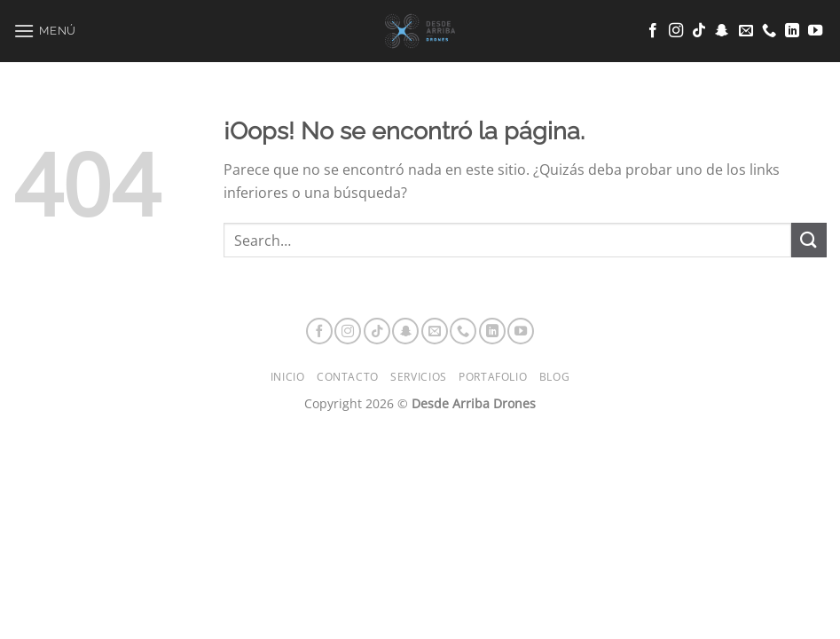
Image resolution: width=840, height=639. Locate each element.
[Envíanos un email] (746, 31)
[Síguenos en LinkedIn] (792, 31)
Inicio (288, 377)
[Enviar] (809, 240)
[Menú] (45, 31)
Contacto (348, 377)
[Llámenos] (769, 31)
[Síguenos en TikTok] (699, 31)
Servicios (419, 377)
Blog (554, 377)
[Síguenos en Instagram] (676, 31)
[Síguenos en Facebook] (653, 31)
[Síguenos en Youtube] (815, 31)
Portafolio (493, 377)
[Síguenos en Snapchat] (722, 31)
